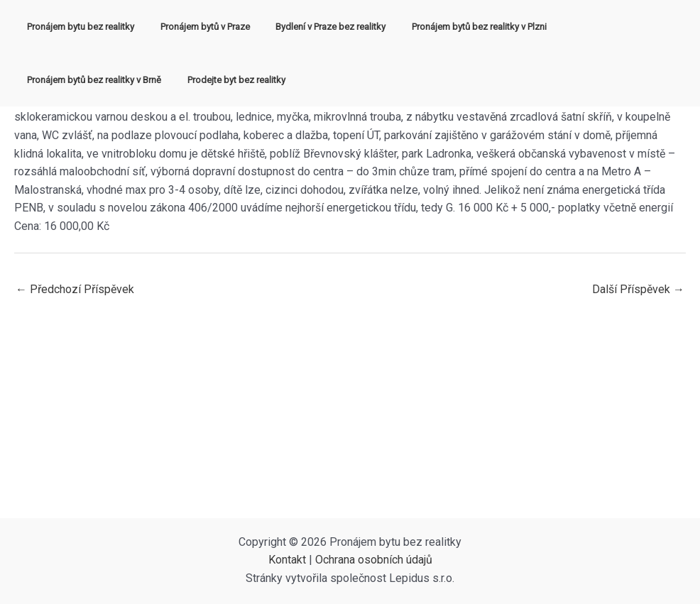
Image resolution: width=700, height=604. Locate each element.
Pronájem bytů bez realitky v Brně (606, 27)
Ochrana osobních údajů (374, 560)
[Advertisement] (350, 412)
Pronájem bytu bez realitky (77, 27)
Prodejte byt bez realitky (72, 80)
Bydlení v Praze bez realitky (312, 27)
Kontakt (287, 560)
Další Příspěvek (638, 289)
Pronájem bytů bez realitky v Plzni (453, 27)
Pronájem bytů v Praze (194, 27)
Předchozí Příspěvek (75, 289)
